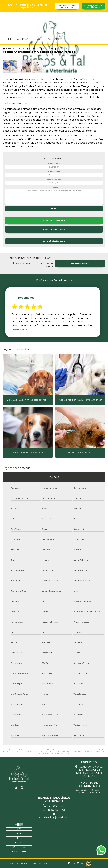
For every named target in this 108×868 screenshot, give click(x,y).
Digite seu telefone (54, 179)
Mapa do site (19, 852)
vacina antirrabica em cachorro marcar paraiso (64, 49)
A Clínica (23, 39)
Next (104, 312)
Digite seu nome (54, 163)
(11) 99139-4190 (54, 810)
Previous (4, 312)
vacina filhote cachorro (48, 49)
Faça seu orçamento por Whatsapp (93, 6)
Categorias (20, 49)
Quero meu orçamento (80, 263)
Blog (37, 39)
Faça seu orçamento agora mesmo (67, 6)
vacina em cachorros (34, 49)
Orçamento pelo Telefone (54, 229)
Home (8, 39)
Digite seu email (54, 171)
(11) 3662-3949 (54, 806)
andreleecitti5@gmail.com (54, 816)
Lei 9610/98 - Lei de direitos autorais (55, 753)
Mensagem (54, 187)
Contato (54, 39)
